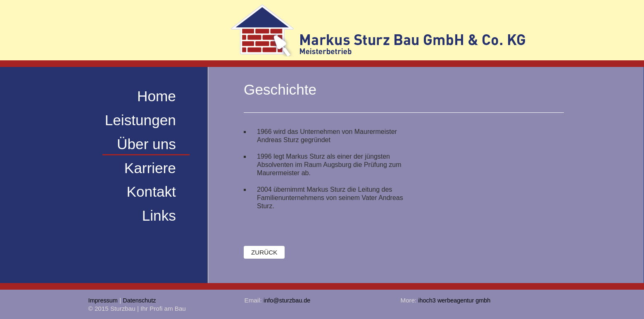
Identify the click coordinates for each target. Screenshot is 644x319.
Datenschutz (139, 300)
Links (159, 215)
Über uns (146, 144)
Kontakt (151, 192)
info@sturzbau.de (287, 300)
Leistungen (140, 120)
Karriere (150, 168)
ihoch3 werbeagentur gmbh (453, 300)
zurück (264, 252)
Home (157, 96)
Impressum (103, 300)
